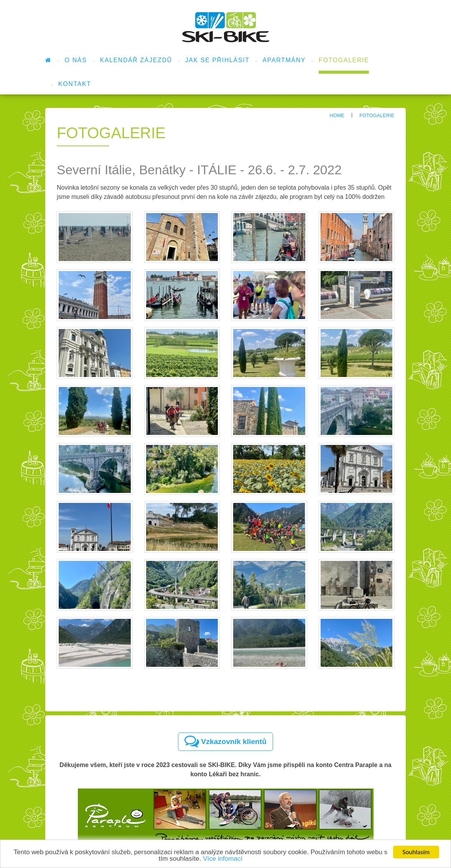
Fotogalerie (344, 60)
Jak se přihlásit (217, 60)
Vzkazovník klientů (225, 741)
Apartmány (284, 60)
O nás (76, 60)
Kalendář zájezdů (136, 60)
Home (337, 115)
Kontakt (75, 84)
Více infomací (223, 859)
